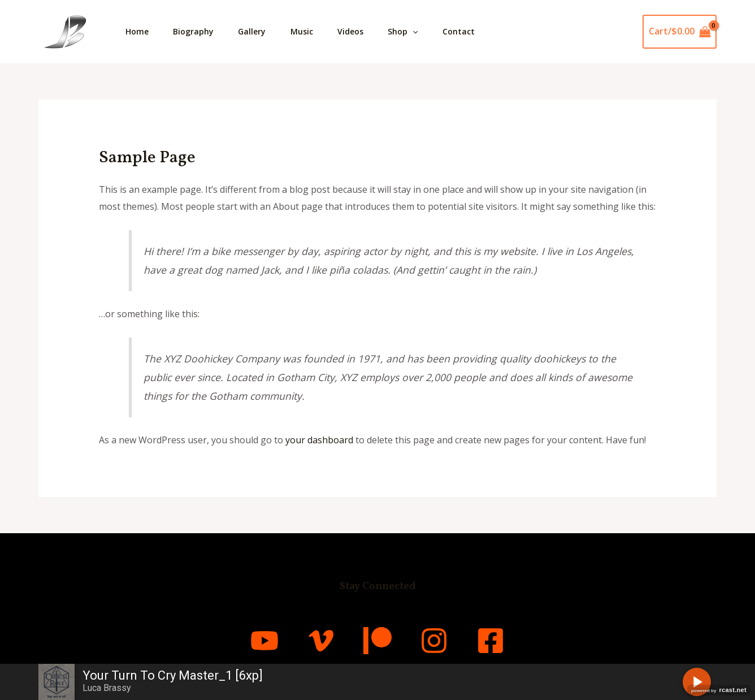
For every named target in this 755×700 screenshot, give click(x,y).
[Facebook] (491, 641)
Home (138, 31)
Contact (476, 31)
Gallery (259, 31)
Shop (417, 32)
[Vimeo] (321, 641)
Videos (362, 31)
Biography (197, 31)
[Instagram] (434, 641)
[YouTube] (264, 641)
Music (311, 31)
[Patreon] (377, 641)
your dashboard (319, 440)
